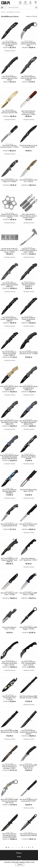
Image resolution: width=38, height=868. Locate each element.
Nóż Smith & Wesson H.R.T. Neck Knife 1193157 (28, 559)
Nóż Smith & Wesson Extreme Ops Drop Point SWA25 (10, 78)
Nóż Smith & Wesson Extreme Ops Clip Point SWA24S (29, 78)
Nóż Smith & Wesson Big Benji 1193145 (28, 490)
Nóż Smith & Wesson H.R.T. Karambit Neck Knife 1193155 (28, 663)
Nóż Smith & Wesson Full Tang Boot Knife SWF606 (29, 835)
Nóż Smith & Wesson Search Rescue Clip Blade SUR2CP (28, 732)
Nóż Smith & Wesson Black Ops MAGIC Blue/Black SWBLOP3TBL (29, 422)
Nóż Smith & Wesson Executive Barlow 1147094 (9, 146)
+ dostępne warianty (9, 51)
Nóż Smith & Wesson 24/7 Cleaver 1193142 (28, 525)
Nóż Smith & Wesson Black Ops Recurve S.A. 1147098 (29, 353)
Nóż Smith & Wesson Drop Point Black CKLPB (28, 146)
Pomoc (20, 3)
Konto (30, 3)
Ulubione (25, 3)
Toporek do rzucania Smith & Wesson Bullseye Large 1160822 (28, 250)
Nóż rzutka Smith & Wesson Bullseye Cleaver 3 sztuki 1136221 (28, 216)
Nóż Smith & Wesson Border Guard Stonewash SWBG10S (10, 285)
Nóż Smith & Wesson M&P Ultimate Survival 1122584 (28, 697)
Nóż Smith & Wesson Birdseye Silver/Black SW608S (29, 457)
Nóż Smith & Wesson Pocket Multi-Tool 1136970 (9, 698)
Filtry (35, 16)
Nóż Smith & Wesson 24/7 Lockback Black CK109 (10, 525)
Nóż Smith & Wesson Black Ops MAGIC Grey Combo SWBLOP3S (9, 422)
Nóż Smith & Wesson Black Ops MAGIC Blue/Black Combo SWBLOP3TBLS (9, 457)
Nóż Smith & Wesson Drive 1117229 (9, 628)
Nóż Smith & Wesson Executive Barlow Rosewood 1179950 (29, 113)
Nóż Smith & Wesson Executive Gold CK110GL (9, 112)
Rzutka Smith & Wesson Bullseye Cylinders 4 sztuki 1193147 (9, 216)
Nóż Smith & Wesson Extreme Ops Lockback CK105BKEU (10, 44)
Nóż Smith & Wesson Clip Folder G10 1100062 (9, 181)
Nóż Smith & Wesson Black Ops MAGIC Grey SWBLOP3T (29, 388)
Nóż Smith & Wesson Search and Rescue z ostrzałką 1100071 (9, 767)
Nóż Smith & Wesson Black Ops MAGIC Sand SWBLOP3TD (9, 388)
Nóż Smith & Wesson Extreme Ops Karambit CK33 (29, 44)
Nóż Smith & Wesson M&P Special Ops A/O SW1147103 (28, 767)
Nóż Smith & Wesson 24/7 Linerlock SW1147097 (28, 800)
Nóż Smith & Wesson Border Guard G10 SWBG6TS (29, 285)
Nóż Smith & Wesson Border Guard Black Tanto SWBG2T (9, 319)
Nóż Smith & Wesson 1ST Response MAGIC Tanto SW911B (10, 560)
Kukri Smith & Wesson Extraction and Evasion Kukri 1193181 (10, 663)
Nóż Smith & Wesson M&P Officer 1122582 (28, 594)
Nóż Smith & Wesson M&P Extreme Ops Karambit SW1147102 (10, 801)
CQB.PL (3, 12)
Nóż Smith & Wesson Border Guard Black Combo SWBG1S (9, 354)
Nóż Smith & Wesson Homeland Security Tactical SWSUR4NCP (10, 835)
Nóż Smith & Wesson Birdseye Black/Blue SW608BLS (9, 491)
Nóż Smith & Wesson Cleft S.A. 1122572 (28, 181)
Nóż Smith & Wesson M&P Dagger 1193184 (28, 628)
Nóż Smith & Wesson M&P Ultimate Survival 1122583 (10, 731)
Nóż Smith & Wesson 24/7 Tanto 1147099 (10, 594)
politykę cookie (29, 862)
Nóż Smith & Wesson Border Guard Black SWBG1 (29, 319)
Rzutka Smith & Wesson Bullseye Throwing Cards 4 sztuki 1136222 (9, 250)
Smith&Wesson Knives (13, 12)
